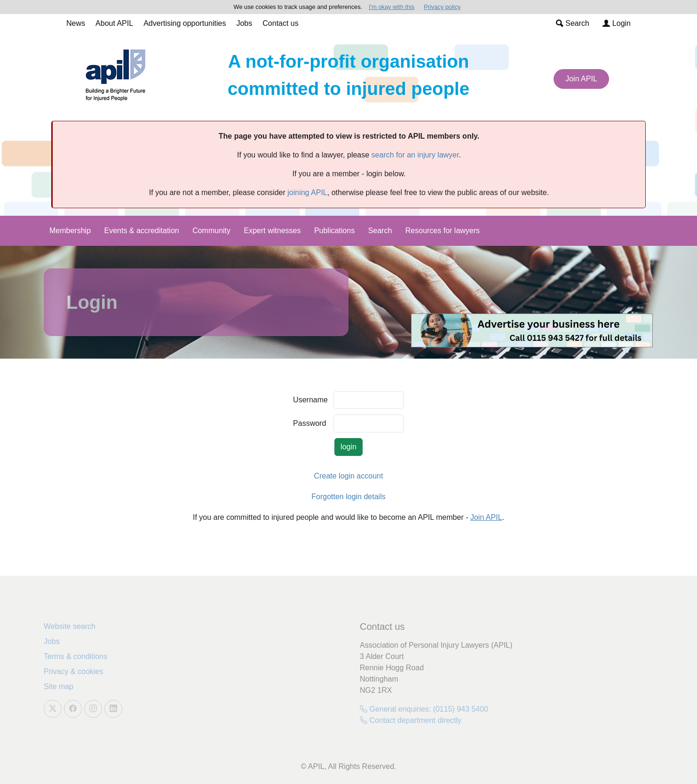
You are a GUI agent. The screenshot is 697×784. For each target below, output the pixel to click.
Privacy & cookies (73, 671)
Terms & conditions (75, 656)
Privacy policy (442, 7)
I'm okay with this (392, 7)
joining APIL (307, 192)
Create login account (349, 476)
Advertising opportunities (185, 23)
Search (573, 23)
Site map (59, 686)
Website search (70, 626)
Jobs (244, 23)
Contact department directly (411, 720)
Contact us (280, 23)
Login (617, 23)
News (76, 23)
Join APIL (581, 79)
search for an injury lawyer (415, 155)
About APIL (114, 23)
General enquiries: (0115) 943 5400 (424, 709)
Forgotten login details (348, 497)
